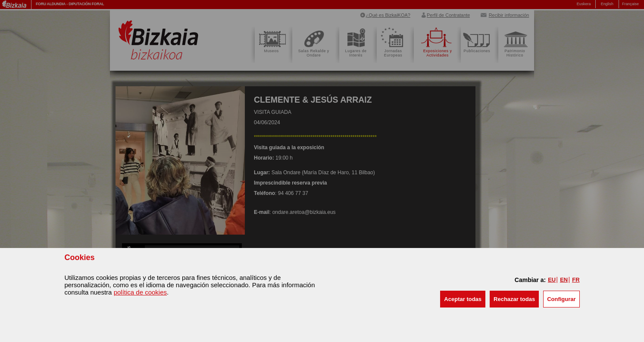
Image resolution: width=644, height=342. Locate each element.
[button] (463, 299)
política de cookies (140, 292)
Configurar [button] (561, 299)
